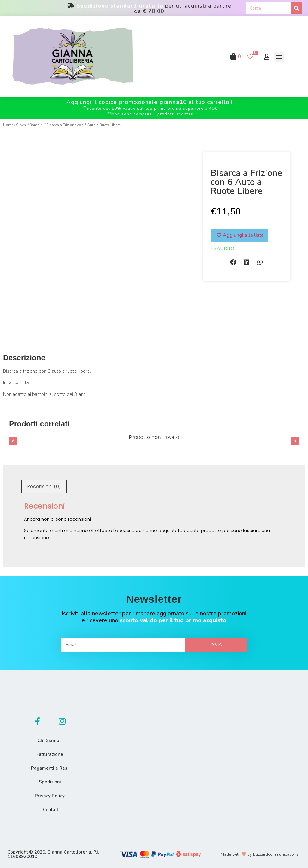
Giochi (21, 125)
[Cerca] (297, 8)
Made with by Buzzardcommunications (260, 854)
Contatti (51, 810)
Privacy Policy (50, 796)
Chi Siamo (48, 740)
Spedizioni (50, 782)
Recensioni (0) (44, 486)
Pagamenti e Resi (50, 768)
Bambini (37, 125)
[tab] (44, 487)
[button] (279, 57)
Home (8, 125)
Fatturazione (50, 754)
